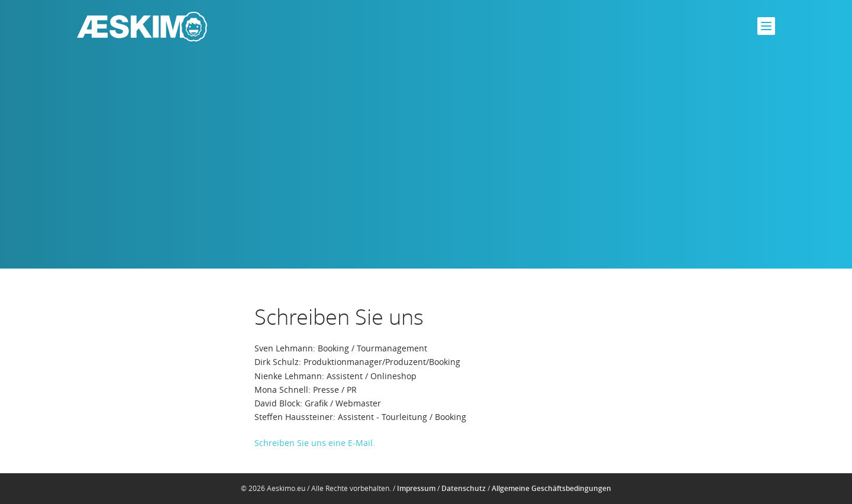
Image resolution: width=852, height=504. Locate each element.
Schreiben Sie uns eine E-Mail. (315, 443)
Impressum (416, 488)
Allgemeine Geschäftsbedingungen (551, 488)
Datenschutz (464, 488)
